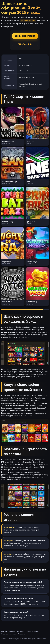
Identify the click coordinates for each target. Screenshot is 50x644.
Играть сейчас (25, 44)
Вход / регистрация (25, 36)
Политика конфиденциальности (13, 632)
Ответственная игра (9, 634)
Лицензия (22, 634)
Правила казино (33, 632)
